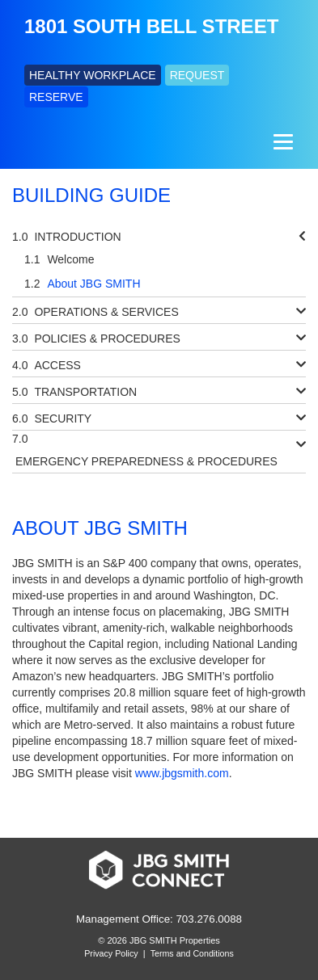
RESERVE (56, 97)
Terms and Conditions (192, 953)
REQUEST (197, 75)
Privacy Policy (111, 953)
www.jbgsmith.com (182, 773)
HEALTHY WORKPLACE (93, 75)
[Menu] (281, 142)
